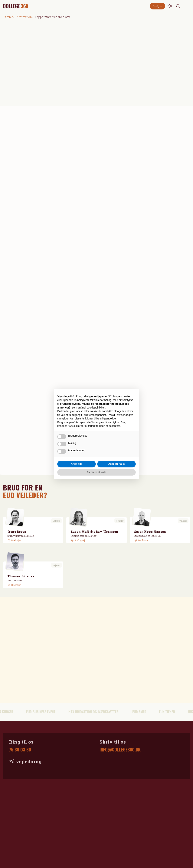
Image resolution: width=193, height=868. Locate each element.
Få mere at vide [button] (96, 472)
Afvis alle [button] (76, 464)
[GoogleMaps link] (15, 540)
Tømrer (8, 17)
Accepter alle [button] (116, 464)
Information (24, 17)
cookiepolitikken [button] (96, 408)
